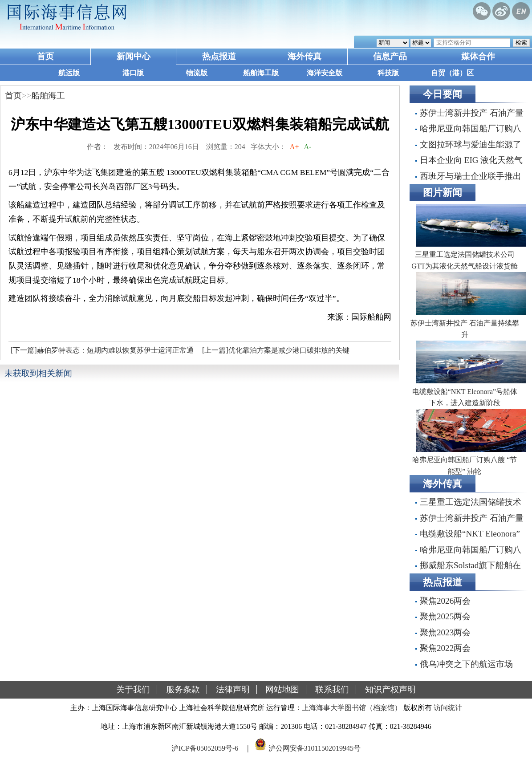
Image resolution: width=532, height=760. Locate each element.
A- (308, 147)
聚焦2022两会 (445, 648)
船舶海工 (48, 96)
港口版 (133, 73)
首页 (45, 56)
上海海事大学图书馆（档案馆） (352, 708)
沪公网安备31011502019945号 (315, 748)
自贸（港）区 (452, 73)
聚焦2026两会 (445, 601)
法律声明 (233, 689)
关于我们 (133, 689)
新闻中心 (134, 56)
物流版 (197, 73)
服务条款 (183, 689)
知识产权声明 (390, 689)
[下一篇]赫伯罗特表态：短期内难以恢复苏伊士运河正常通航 (101, 353)
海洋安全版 (325, 73)
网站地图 (282, 689)
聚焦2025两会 (445, 616)
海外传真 (305, 56)
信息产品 (390, 56)
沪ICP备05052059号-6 (205, 748)
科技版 (388, 73)
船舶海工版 (261, 73)
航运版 (69, 73)
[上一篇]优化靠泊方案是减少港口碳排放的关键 (276, 350)
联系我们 (332, 689)
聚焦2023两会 (445, 632)
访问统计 (448, 708)
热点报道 (219, 56)
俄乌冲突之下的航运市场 (466, 664)
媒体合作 (478, 56)
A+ (294, 147)
